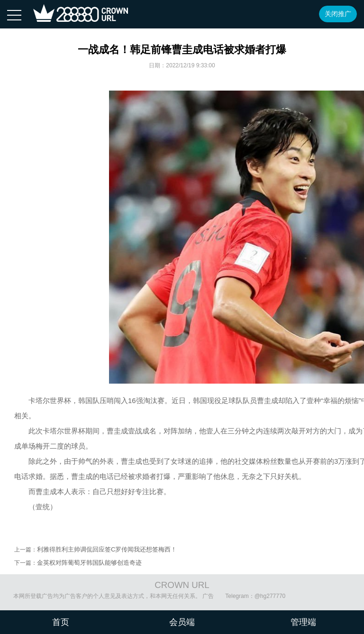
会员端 (182, 622)
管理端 (303, 622)
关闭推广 (338, 14)
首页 (61, 622)
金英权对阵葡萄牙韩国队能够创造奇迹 (89, 563)
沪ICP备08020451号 (323, 596)
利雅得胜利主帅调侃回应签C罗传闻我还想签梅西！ (107, 549)
